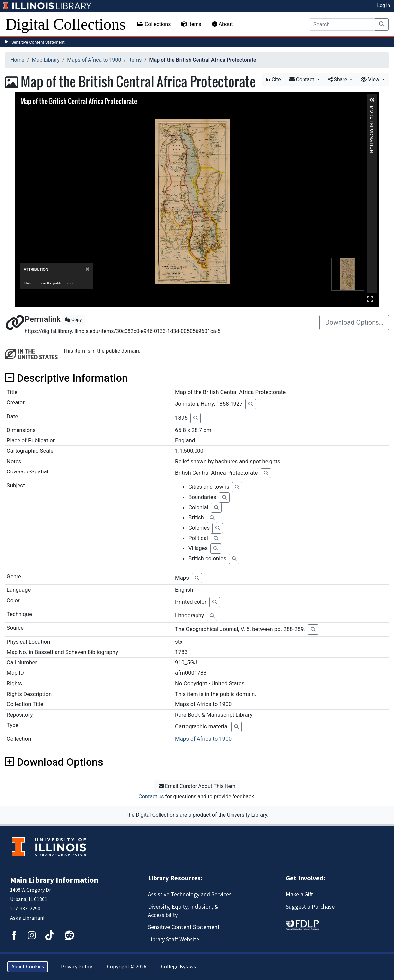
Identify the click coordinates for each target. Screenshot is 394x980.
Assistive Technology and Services (190, 895)
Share (338, 79)
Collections (154, 24)
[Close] (87, 269)
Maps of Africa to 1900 (94, 60)
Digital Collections (65, 24)
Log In (384, 5)
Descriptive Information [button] (66, 378)
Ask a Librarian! (27, 918)
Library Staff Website (174, 940)
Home (17, 60)
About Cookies (28, 967)
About (222, 24)
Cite (273, 79)
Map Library (46, 60)
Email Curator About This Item (197, 786)
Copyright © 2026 (127, 967)
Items (191, 24)
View (371, 79)
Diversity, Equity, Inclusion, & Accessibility (183, 911)
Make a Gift (299, 895)
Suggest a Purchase (310, 907)
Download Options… (354, 322)
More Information (372, 109)
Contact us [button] (151, 796)
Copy (73, 320)
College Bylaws (179, 967)
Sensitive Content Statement (38, 42)
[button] (372, 100)
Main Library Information (54, 880)
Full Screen (370, 299)
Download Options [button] (54, 762)
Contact (303, 79)
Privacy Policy (77, 967)
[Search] (342, 24)
